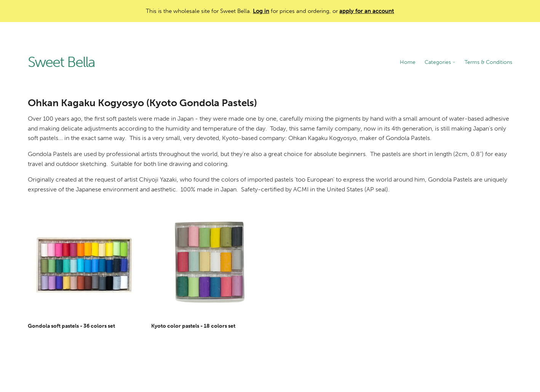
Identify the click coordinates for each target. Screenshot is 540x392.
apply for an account (367, 11)
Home (408, 62)
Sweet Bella (61, 62)
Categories (440, 62)
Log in (261, 11)
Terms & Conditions (488, 62)
